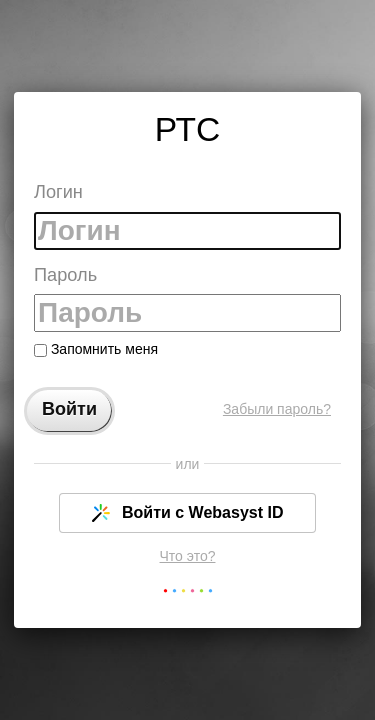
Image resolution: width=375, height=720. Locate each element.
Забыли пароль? (277, 409)
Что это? (188, 556)
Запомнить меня (96, 349)
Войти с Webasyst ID (188, 513)
